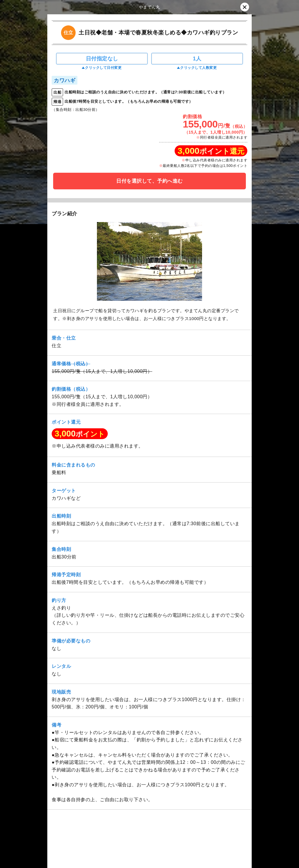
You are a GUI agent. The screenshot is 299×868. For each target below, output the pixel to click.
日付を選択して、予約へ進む (149, 181)
